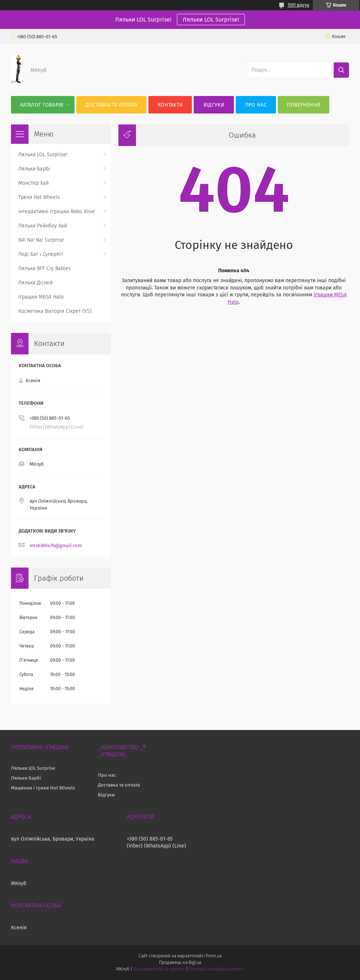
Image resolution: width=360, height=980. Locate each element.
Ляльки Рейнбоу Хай (43, 226)
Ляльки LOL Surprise (33, 768)
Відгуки (214, 105)
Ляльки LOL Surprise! (211, 20)
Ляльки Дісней (35, 283)
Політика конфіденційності (216, 969)
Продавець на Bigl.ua (180, 962)
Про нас (256, 105)
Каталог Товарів (42, 105)
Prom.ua (214, 956)
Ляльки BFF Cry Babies (45, 268)
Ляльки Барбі (34, 169)
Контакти (170, 105)
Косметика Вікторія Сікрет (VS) (55, 311)
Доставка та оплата (111, 105)
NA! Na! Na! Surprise (41, 240)
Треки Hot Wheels (39, 197)
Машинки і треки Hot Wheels (43, 788)
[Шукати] (341, 70)
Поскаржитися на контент (159, 969)
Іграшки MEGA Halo (41, 297)
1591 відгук (298, 5)
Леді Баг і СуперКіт (41, 254)
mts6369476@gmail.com (56, 545)
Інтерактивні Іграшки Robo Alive (57, 212)
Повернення (304, 105)
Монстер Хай (33, 183)
